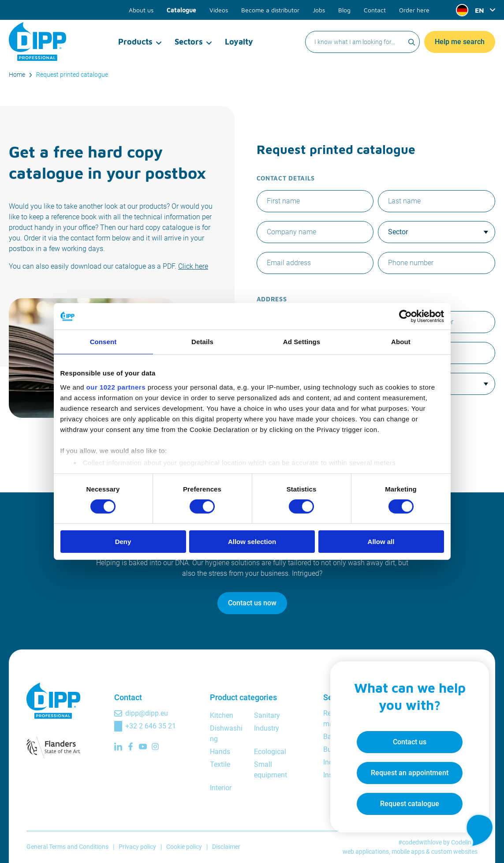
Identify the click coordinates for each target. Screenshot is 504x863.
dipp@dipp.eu (147, 713)
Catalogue (181, 10)
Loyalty (239, 42)
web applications (366, 852)
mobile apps (408, 852)
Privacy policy (137, 847)
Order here (414, 10)
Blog (344, 10)
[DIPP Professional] (37, 41)
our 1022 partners (116, 387)
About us (141, 10)
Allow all (381, 542)
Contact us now (252, 603)
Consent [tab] (103, 342)
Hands (220, 752)
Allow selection (252, 542)
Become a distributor (270, 10)
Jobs (319, 10)
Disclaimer (226, 847)
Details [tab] (202, 342)
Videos (219, 10)
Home (17, 75)
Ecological (270, 752)
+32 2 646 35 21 (151, 726)
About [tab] (401, 342)
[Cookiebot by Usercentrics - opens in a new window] (405, 316)
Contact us (410, 742)
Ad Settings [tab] (302, 342)
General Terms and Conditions (67, 847)
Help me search (460, 42)
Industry (267, 728)
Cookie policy (184, 847)
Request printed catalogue (72, 75)
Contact (375, 10)
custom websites (454, 852)
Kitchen (222, 715)
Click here (193, 266)
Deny (123, 542)
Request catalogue (410, 804)
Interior (221, 788)
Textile (220, 764)
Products (135, 42)
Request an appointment (410, 773)
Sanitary (267, 715)
